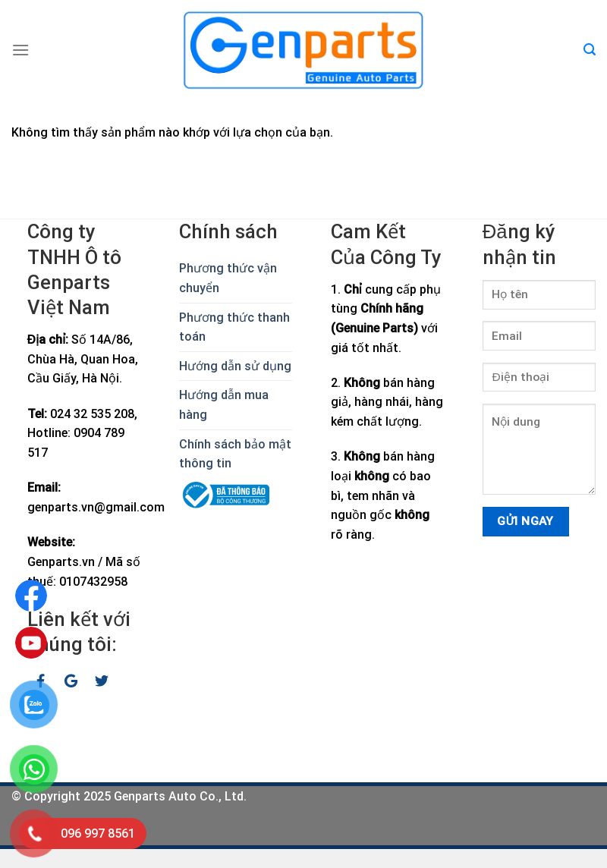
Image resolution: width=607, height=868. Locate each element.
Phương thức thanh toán (234, 327)
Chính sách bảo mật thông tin (235, 454)
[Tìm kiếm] (590, 50)
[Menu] (20, 50)
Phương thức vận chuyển (228, 278)
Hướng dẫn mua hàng (224, 405)
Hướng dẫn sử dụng (235, 366)
